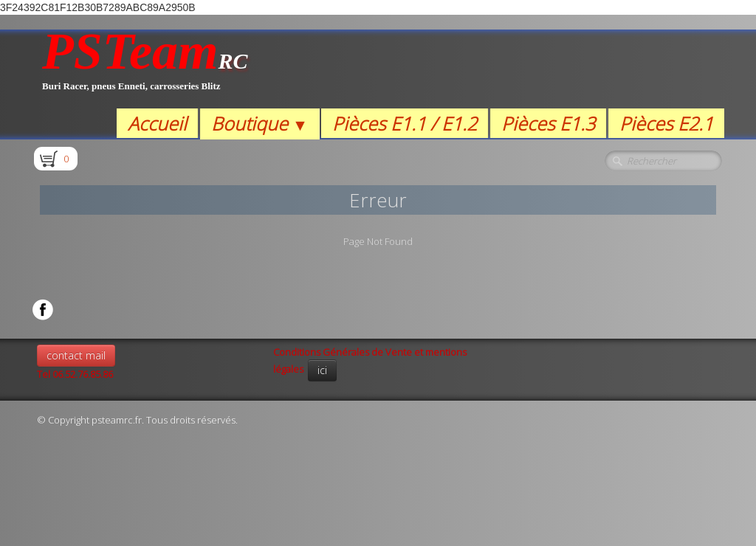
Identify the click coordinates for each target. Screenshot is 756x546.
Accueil (157, 123)
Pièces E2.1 (666, 123)
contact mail (76, 355)
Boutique (260, 123)
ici (322, 370)
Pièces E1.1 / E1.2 (405, 123)
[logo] (145, 69)
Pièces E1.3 (548, 123)
